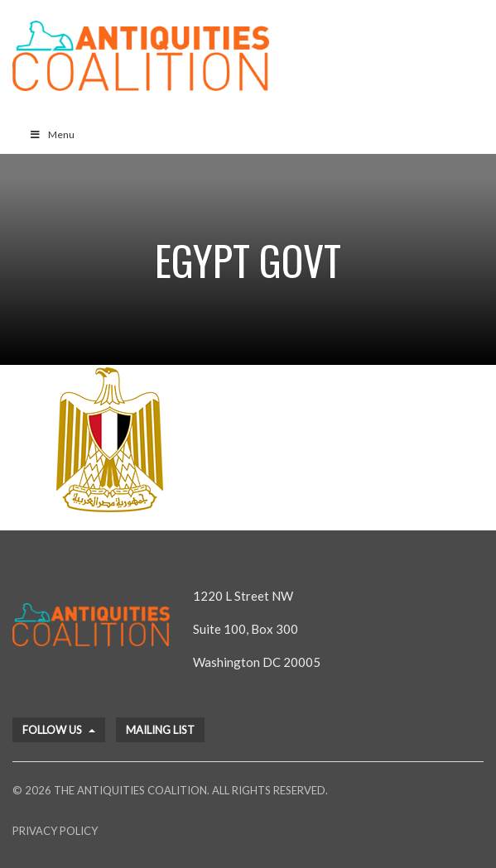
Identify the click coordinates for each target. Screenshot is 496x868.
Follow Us (59, 730)
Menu (52, 134)
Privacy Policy (55, 831)
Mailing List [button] (160, 730)
